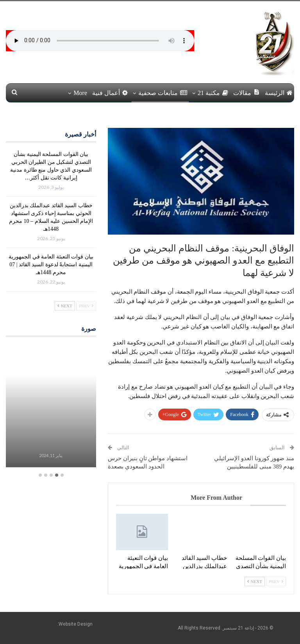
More (80, 93)
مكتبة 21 (213, 93)
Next (255, 581)
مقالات (246, 92)
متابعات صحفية (163, 93)
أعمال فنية (110, 93)
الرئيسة (279, 93)
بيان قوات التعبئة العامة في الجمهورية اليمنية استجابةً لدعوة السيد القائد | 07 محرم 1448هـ (51, 265)
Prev (276, 581)
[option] (51, 407)
